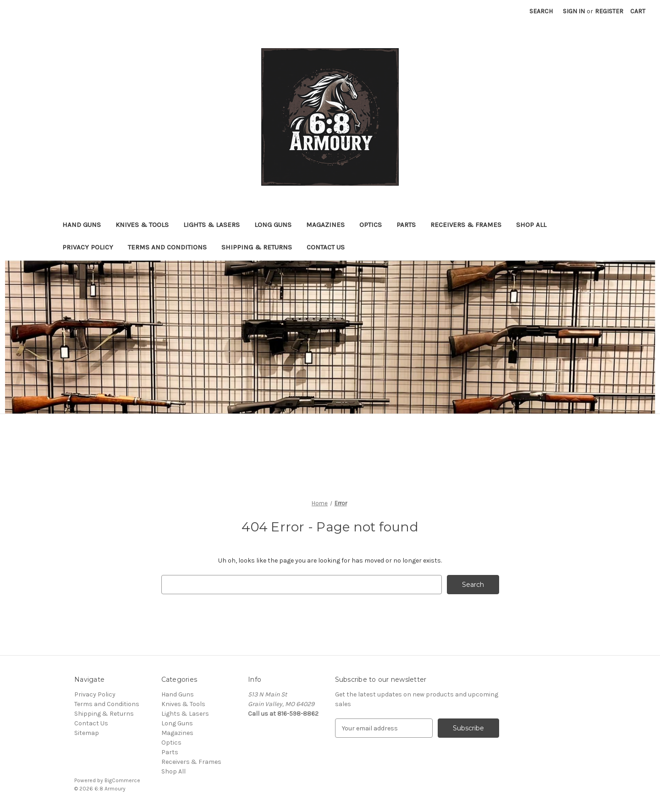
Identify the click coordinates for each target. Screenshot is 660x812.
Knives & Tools (142, 225)
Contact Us (326, 247)
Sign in (574, 11)
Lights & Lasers (212, 225)
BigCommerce (122, 780)
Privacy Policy (88, 247)
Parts (406, 225)
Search (541, 11)
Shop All (531, 225)
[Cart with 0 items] (638, 11)
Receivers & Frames (466, 225)
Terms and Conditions (167, 247)
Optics (371, 225)
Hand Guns (82, 225)
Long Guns (273, 225)
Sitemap (87, 733)
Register (609, 11)
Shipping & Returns (257, 247)
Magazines (325, 225)
